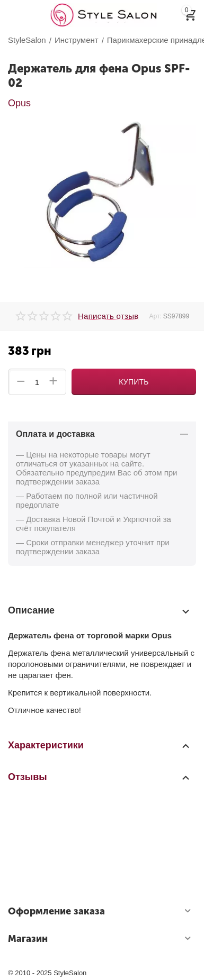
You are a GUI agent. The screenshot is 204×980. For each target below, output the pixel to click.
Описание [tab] (99, 611)
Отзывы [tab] (99, 777)
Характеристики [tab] (99, 745)
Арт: (155, 316)
